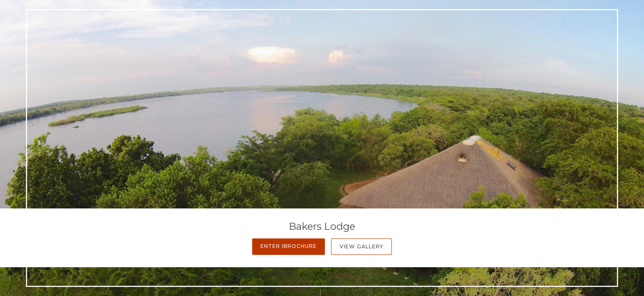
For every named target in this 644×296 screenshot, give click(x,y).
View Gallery (361, 246)
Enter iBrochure (289, 246)
